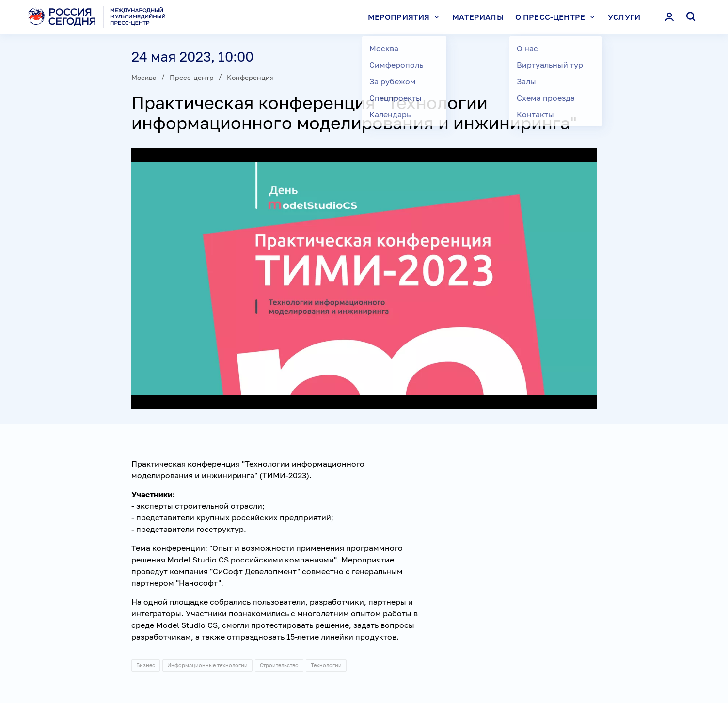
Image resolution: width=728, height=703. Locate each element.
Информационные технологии (207, 665)
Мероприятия (406, 17)
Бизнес (146, 665)
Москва (144, 77)
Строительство (279, 665)
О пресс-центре (557, 17)
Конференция (250, 77)
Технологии (326, 665)
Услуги (624, 17)
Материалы (478, 17)
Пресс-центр (192, 77)
